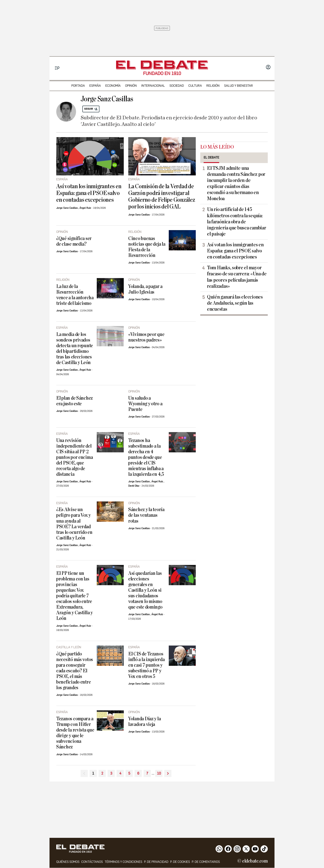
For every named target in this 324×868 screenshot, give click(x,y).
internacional (153, 86)
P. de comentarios (206, 862)
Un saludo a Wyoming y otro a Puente (145, 404)
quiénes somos (68, 862)
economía (113, 86)
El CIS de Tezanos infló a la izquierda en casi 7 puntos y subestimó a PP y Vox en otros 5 (146, 665)
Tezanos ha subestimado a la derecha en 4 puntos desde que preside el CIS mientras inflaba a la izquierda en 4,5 (146, 457)
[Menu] (57, 68)
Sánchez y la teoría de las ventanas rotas (146, 515)
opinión (131, 86)
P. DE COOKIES (180, 862)
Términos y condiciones (123, 862)
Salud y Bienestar (238, 86)
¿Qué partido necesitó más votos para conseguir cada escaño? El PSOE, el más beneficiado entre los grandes (75, 671)
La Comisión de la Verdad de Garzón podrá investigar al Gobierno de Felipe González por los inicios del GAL (162, 197)
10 (159, 773)
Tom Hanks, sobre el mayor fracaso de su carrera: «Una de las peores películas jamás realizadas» (237, 277)
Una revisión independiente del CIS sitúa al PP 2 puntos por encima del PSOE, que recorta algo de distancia (74, 457)
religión (213, 86)
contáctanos (92, 862)
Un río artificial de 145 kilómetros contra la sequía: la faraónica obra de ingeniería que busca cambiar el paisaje (236, 222)
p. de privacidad (156, 862)
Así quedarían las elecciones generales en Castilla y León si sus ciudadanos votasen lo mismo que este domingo (145, 590)
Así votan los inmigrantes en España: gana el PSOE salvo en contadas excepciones (89, 193)
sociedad (177, 86)
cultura (195, 86)
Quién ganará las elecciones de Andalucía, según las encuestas (235, 303)
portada (78, 86)
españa (95, 86)
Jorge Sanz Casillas (67, 208)
